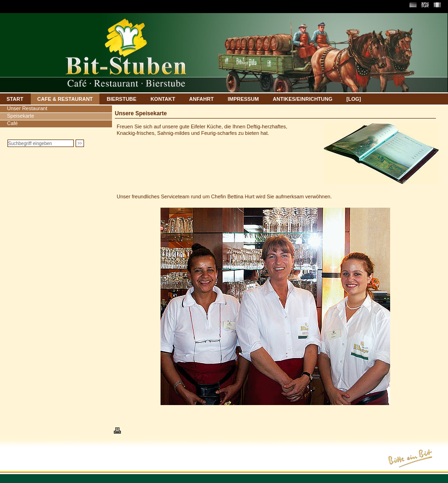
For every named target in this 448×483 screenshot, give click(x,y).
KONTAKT (163, 99)
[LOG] (353, 99)
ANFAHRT (201, 99)
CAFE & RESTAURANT (65, 99)
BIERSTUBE (122, 99)
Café (12, 123)
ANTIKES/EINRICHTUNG (303, 99)
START (15, 99)
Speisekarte (21, 116)
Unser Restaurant (27, 108)
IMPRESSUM (243, 99)
